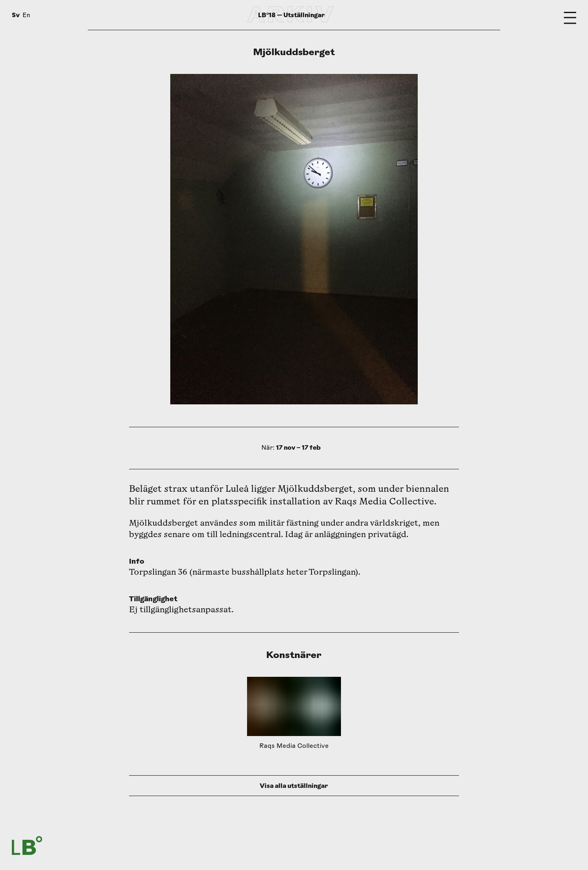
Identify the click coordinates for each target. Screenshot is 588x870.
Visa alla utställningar (294, 786)
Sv (16, 15)
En (26, 16)
